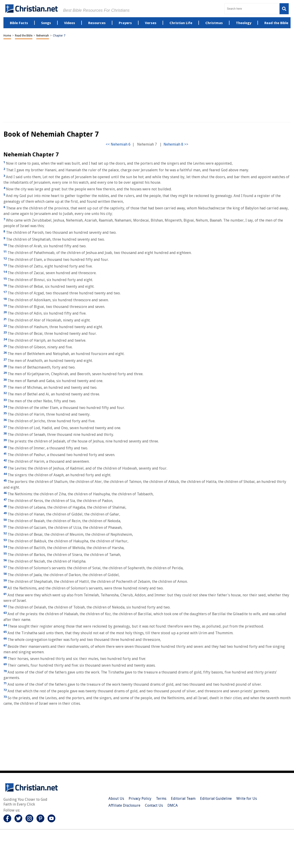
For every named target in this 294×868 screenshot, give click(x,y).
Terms (161, 799)
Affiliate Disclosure (124, 805)
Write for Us (247, 799)
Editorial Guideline (216, 799)
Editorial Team (183, 799)
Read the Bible (24, 36)
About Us (116, 799)
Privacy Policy (140, 799)
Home (7, 36)
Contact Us (154, 805)
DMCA (173, 805)
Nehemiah (43, 36)
